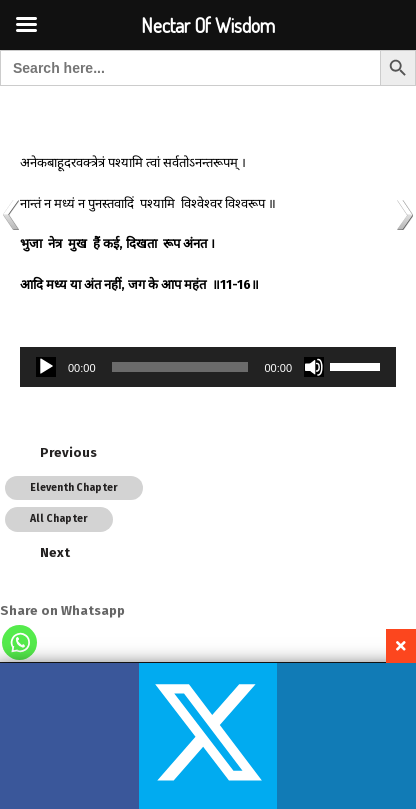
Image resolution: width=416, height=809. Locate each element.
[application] (208, 367)
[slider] (180, 367)
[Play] (46, 367)
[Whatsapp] (19, 642)
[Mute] (314, 367)
